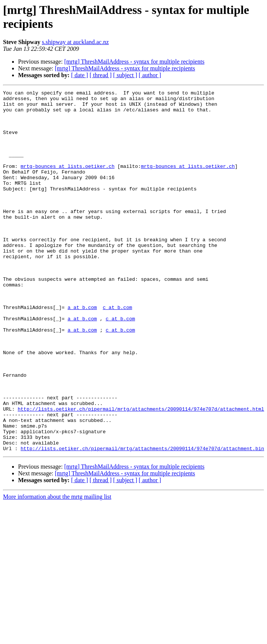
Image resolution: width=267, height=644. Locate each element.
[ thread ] (101, 75)
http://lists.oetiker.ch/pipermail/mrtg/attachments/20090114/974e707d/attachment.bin (142, 521)
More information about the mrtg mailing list (57, 569)
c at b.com (117, 351)
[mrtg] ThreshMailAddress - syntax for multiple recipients (134, 62)
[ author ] (150, 75)
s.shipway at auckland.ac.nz (75, 42)
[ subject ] (125, 75)
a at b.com (82, 351)
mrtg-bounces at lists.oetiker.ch (68, 182)
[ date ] (80, 75)
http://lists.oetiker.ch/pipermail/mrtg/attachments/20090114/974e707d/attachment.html (141, 473)
